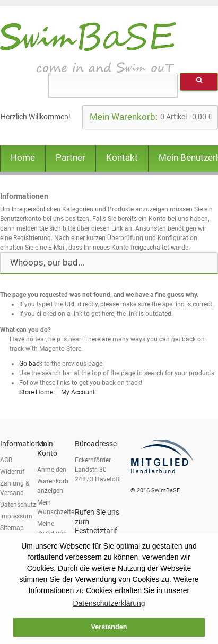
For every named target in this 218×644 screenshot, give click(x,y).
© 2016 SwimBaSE (155, 491)
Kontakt (122, 157)
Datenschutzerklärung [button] (109, 603)
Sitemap (12, 528)
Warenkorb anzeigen (53, 486)
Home (23, 157)
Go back (31, 364)
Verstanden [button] (109, 627)
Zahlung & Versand (15, 488)
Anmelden (52, 470)
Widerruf (12, 472)
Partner (71, 157)
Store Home (36, 392)
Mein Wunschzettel (56, 507)
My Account (78, 392)
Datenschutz (18, 505)
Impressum (16, 516)
